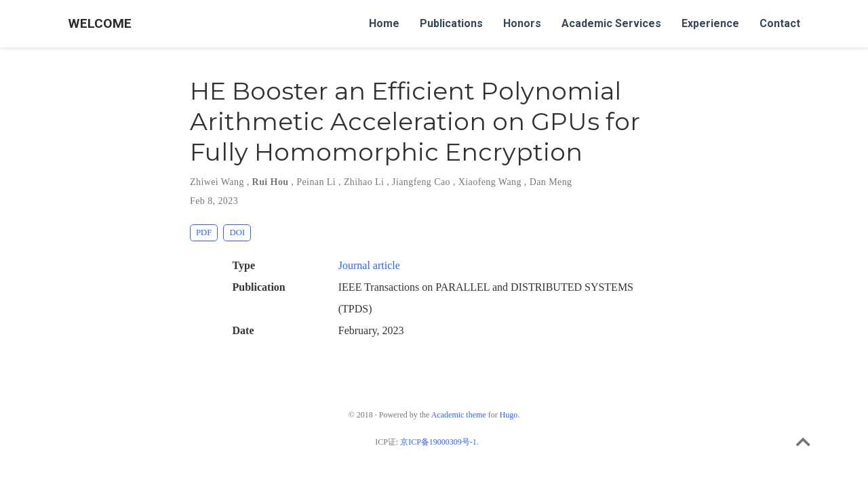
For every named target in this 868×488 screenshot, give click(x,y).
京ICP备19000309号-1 (438, 442)
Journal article (369, 265)
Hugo (509, 415)
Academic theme (459, 415)
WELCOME (100, 23)
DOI (237, 232)
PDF (204, 232)
